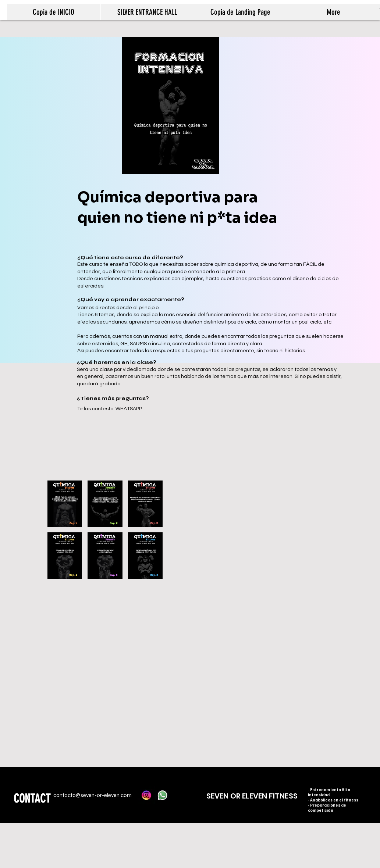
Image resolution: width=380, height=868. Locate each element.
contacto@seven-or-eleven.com (93, 795)
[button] (65, 504)
